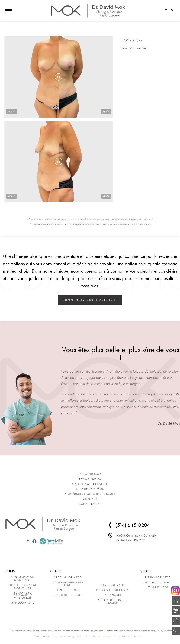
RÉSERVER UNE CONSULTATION (175, 611)
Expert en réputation (106, 637)
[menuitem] (90, 474)
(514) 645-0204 (175, 631)
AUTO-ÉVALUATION (175, 600)
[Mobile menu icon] (9, 10)
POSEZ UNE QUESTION (175, 621)
